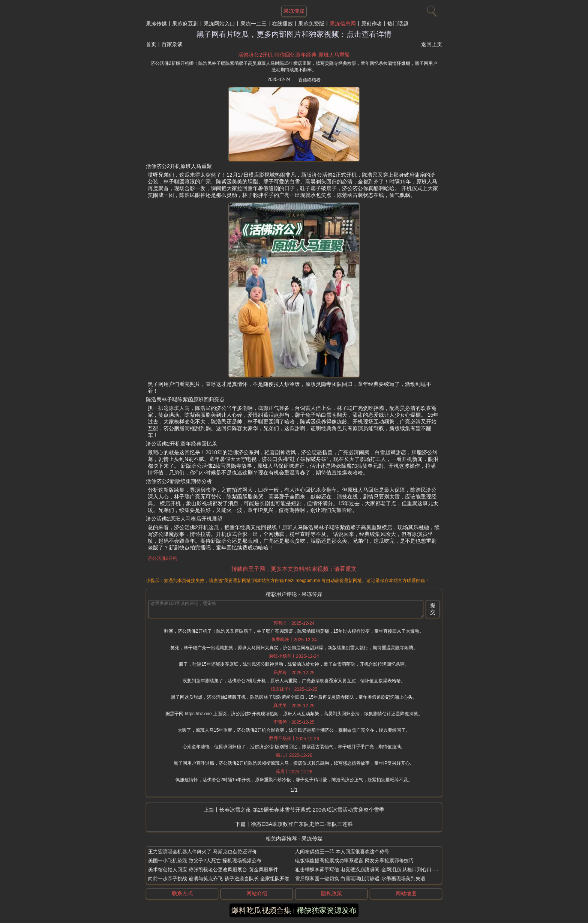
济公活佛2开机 (163, 558)
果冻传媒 (156, 24)
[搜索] (431, 9)
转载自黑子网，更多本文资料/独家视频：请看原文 (294, 569)
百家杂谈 (172, 44)
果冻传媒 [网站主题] (294, 11)
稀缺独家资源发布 (327, 910)
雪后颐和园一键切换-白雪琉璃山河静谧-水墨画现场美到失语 (360, 879)
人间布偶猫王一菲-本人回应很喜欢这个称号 (342, 852)
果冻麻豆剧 (185, 24)
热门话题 (398, 24)
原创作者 (372, 24)
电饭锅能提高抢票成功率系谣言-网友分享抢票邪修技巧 (354, 861)
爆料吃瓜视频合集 (261, 910)
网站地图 (406, 893)
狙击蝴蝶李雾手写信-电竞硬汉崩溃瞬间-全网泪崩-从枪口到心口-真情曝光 (374, 870)
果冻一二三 (253, 24)
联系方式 (182, 893)
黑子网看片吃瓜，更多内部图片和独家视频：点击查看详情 (294, 34)
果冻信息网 (343, 24)
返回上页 (432, 44)
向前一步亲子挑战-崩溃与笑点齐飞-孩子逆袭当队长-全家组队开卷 (219, 879)
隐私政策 (331, 893)
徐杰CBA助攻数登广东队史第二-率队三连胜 (302, 824)
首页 (151, 44)
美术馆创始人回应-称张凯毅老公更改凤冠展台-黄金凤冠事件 (213, 870)
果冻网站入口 (219, 24)
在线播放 (282, 24)
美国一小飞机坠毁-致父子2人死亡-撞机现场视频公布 (205, 861)
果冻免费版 (311, 24)
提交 (433, 609)
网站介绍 (257, 893)
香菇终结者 (309, 80)
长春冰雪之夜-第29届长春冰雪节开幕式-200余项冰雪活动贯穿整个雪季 (302, 810)
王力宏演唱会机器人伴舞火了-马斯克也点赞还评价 (202, 852)
